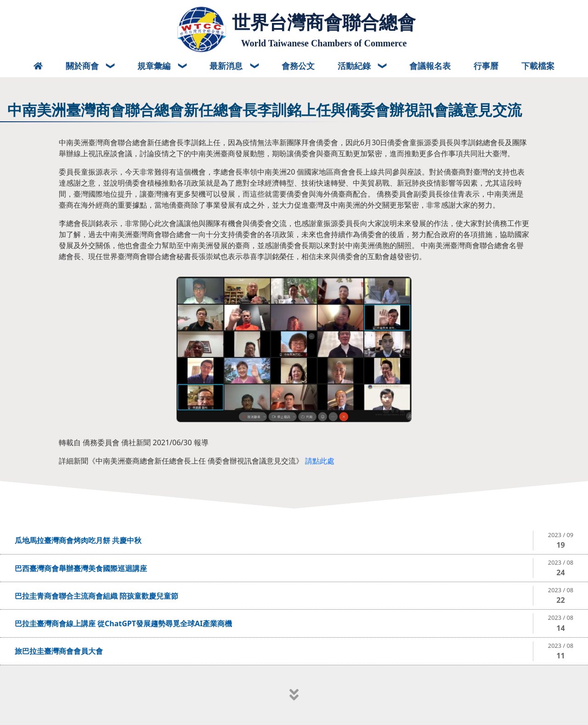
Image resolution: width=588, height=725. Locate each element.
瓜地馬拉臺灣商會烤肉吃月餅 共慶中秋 (78, 540)
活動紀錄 (355, 66)
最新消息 (227, 66)
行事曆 (486, 66)
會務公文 (298, 66)
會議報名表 (430, 66)
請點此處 (320, 461)
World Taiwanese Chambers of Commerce (324, 43)
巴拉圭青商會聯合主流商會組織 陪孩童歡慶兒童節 (96, 596)
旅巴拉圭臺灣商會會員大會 (59, 651)
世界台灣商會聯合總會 (324, 23)
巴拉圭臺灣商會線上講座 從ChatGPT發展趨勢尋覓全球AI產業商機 (123, 623)
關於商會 (83, 66)
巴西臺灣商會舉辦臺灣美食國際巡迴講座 (81, 568)
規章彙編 (155, 66)
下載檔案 (538, 66)
